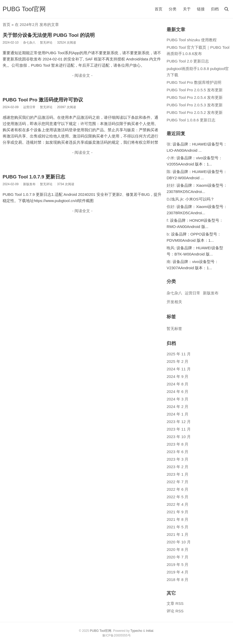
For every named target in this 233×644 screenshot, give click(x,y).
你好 (170, 207)
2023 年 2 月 (177, 467)
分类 (173, 9)
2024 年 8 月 (177, 384)
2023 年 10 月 (179, 437)
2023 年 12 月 (179, 422)
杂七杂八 (174, 293)
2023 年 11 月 (179, 429)
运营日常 (193, 293)
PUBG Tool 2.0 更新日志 (188, 61)
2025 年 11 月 (179, 354)
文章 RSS (175, 603)
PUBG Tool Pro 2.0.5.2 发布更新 (195, 112)
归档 (215, 9)
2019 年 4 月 (177, 572)
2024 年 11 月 (179, 369)
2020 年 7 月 (177, 557)
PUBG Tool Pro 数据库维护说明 (194, 82)
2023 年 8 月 (177, 444)
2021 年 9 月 (177, 512)
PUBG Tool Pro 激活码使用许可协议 (43, 100)
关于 (187, 9)
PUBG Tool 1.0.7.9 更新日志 (34, 177)
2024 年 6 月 (177, 392)
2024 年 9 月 (177, 376)
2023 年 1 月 (177, 474)
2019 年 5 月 (177, 565)
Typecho (136, 631)
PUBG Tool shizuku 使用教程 (192, 40)
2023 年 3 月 (177, 459)
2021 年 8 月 (177, 519)
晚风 (170, 248)
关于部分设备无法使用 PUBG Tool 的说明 (49, 35)
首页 (159, 9)
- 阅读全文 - (82, 75)
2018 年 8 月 (177, 580)
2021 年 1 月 (177, 534)
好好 (170, 185)
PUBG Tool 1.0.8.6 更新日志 (191, 120)
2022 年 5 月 (177, 497)
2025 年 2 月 (177, 361)
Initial (150, 631)
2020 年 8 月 (177, 549)
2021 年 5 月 (177, 527)
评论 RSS (175, 611)
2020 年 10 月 (179, 542)
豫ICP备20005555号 (116, 635)
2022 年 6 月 (177, 489)
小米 (170, 158)
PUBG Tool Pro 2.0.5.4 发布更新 (195, 97)
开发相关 (174, 302)
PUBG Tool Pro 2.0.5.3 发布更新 (195, 105)
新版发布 (211, 293)
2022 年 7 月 (177, 482)
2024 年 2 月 (177, 407)
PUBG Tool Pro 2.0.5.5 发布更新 (195, 90)
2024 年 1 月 (177, 414)
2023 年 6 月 (177, 452)
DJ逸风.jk (175, 199)
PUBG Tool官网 (24, 9)
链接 (201, 9)
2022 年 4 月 (177, 504)
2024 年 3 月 (177, 399)
